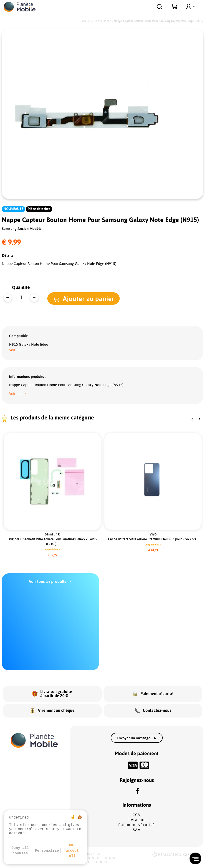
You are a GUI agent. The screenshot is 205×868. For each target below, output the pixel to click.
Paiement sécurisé (137, 825)
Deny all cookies (20, 851)
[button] (84, 298)
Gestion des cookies (91, 862)
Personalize (47, 851)
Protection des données (96, 858)
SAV (137, 830)
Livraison (137, 820)
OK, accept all (72, 851)
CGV (137, 815)
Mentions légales (89, 854)
